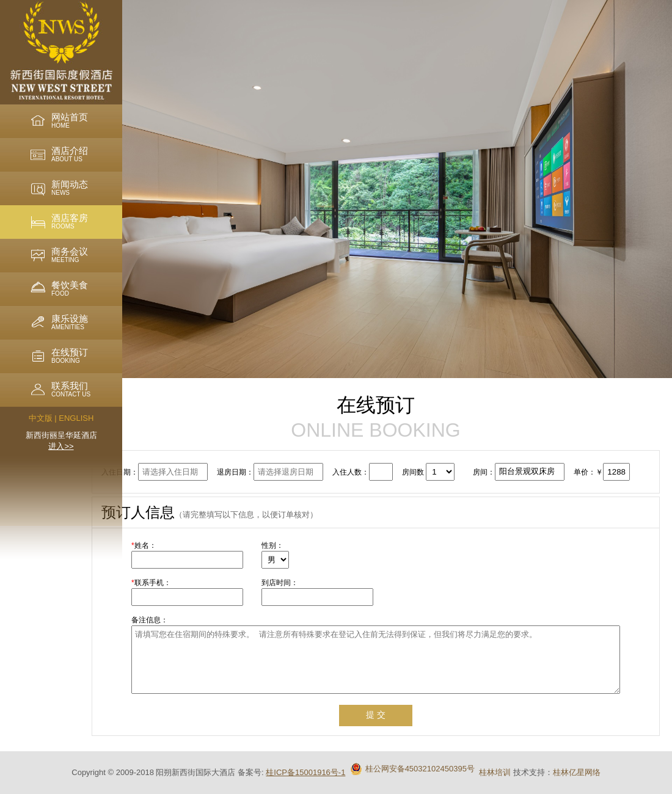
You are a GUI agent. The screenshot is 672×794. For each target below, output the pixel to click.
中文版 (41, 418)
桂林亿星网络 (577, 772)
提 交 (376, 715)
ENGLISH (76, 418)
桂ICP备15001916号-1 (305, 772)
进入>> (61, 446)
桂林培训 (495, 772)
